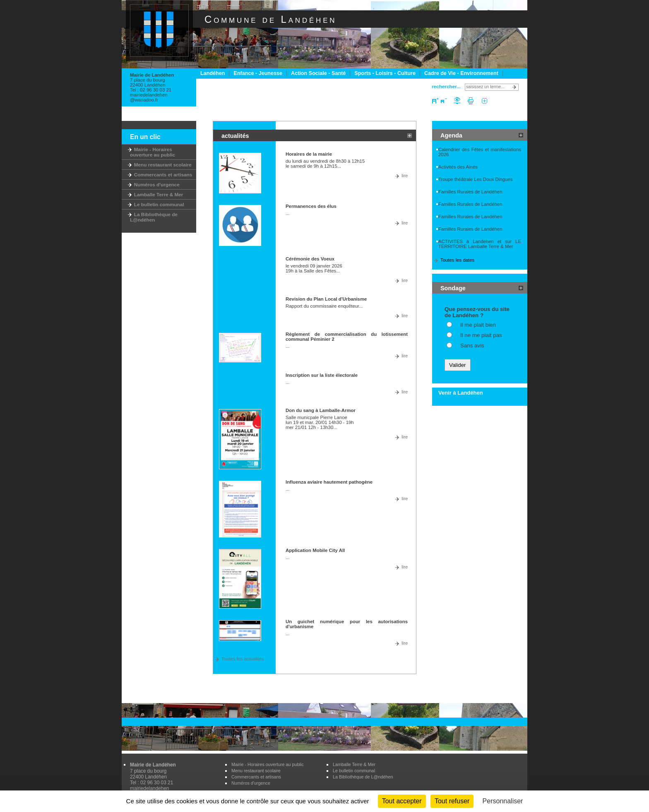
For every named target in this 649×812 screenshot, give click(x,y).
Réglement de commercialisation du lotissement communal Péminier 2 (347, 337)
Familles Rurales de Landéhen (470, 192)
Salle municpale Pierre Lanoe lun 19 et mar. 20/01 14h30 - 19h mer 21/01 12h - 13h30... (320, 422)
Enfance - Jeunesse (258, 73)
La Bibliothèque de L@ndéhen (154, 217)
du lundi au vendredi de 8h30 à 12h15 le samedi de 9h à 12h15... (325, 164)
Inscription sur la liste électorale (322, 375)
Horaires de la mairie (309, 154)
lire (405, 176)
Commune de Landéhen (270, 19)
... (288, 213)
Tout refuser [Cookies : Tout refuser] (452, 801)
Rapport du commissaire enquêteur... (324, 306)
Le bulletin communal (157, 204)
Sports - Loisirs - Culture (385, 73)
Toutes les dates (457, 260)
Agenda (451, 135)
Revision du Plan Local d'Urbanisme (326, 299)
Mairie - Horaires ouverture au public (153, 152)
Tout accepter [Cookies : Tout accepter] (402, 801)
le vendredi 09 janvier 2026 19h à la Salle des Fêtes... (314, 268)
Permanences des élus (311, 206)
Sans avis (472, 346)
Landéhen (213, 73)
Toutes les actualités (243, 659)
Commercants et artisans (161, 175)
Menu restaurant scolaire (161, 165)
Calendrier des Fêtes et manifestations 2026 (480, 152)
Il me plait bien (478, 325)
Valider (458, 365)
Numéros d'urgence (155, 184)
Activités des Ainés (458, 167)
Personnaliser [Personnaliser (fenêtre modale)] (503, 801)
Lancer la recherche (516, 87)
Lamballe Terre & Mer (156, 194)
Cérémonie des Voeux (310, 259)
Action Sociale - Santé (318, 73)
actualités (235, 136)
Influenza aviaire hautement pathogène (329, 482)
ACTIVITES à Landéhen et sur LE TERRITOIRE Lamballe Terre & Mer (480, 244)
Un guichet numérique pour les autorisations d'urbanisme (347, 624)
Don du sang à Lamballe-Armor (321, 410)
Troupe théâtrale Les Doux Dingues (475, 179)
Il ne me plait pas (481, 335)
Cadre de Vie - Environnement (461, 73)
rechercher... (446, 86)
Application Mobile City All (315, 550)
